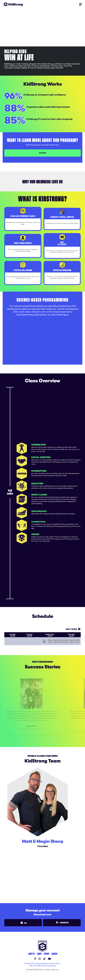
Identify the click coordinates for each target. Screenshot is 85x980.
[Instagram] (40, 957)
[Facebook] (35, 957)
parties (46, 952)
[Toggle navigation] (80, 4)
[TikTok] (44, 957)
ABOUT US (31, 952)
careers (54, 952)
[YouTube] (49, 957)
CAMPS (39, 952)
